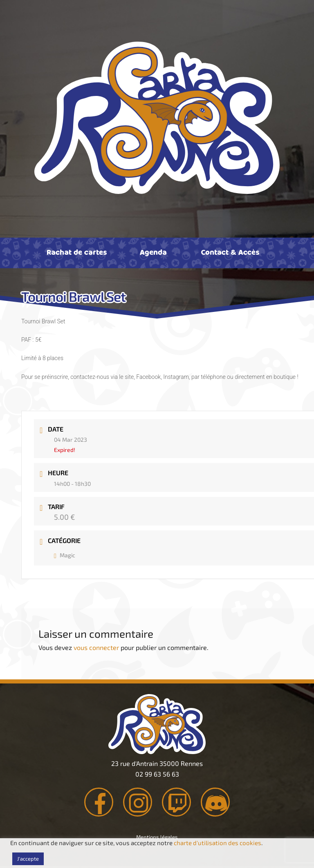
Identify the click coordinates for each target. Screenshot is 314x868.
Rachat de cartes (77, 252)
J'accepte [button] (28, 859)
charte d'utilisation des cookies (218, 843)
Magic (65, 555)
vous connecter (96, 647)
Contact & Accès (230, 252)
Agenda (153, 252)
